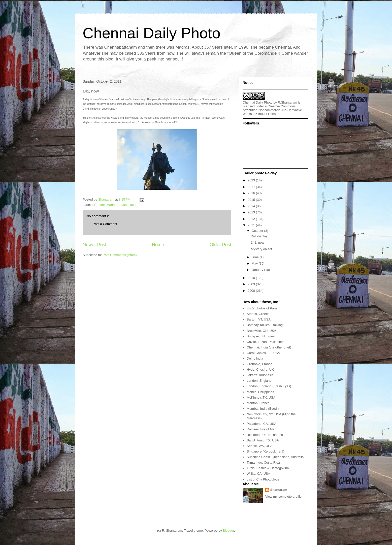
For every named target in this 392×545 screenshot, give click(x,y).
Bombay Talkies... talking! (265, 325)
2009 (252, 284)
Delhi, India (255, 358)
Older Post (220, 245)
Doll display (259, 236)
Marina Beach (117, 205)
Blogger (228, 531)
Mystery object (261, 249)
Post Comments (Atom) (120, 255)
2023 (252, 180)
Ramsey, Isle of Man (262, 429)
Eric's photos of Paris (262, 308)
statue (133, 205)
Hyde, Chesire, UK (260, 370)
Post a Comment (105, 224)
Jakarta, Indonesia (260, 375)
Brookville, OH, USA (261, 331)
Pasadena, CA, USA (262, 424)
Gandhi (100, 205)
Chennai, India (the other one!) (269, 347)
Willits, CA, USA (258, 474)
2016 (252, 193)
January (258, 270)
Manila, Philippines (260, 392)
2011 (252, 225)
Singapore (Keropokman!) (265, 451)
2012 (252, 219)
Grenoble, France (259, 364)
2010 (252, 278)
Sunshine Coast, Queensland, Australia (275, 457)
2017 (252, 187)
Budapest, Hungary (261, 336)
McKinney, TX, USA (261, 397)
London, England (259, 381)
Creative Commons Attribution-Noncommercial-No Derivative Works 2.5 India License (272, 110)
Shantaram (279, 490)
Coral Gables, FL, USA (263, 353)
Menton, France (258, 403)
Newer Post (94, 245)
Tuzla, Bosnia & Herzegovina (268, 468)
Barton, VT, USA (259, 319)
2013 (252, 212)
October (258, 231)
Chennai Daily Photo (152, 33)
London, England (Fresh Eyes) (269, 386)
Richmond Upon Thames (265, 435)
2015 (252, 200)
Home (158, 245)
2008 (252, 291)
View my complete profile (283, 496)
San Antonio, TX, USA (263, 440)
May (255, 263)
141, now (257, 243)
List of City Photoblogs (263, 479)
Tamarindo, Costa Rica (263, 462)
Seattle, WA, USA (259, 446)
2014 (252, 206)
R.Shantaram (288, 102)
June (256, 257)
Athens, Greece (258, 314)
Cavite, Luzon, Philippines (266, 342)
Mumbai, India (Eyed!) (263, 409)
